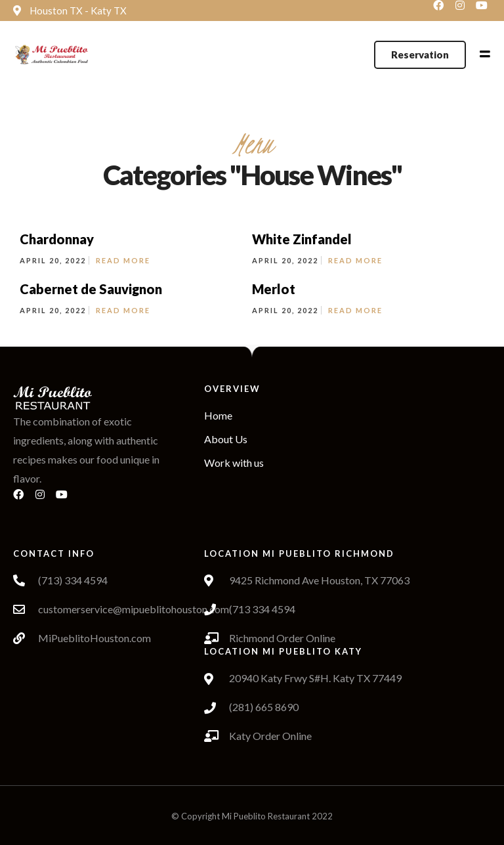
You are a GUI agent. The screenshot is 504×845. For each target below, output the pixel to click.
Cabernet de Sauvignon (91, 289)
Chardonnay (57, 239)
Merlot (274, 289)
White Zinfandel (302, 239)
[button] (420, 55)
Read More (123, 260)
